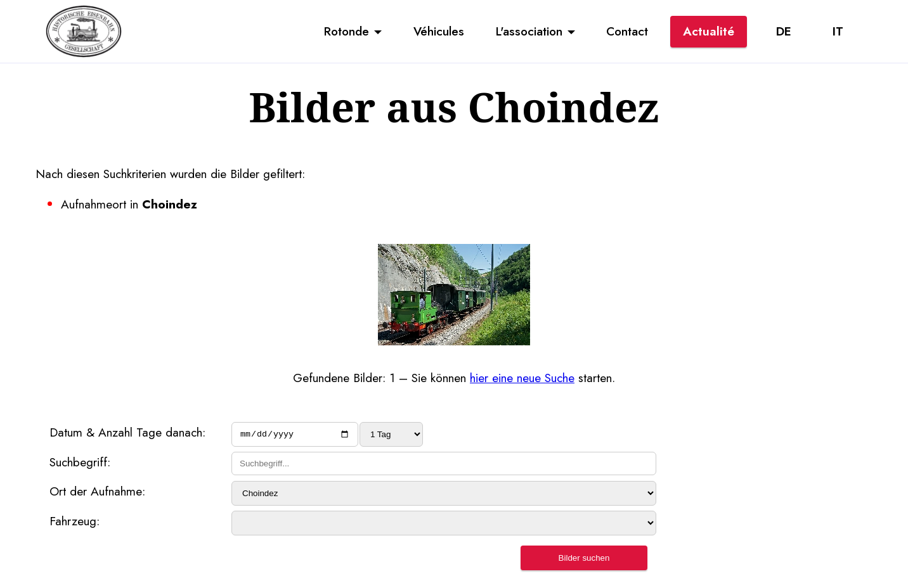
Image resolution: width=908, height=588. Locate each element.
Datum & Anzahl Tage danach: (127, 432)
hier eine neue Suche (522, 378)
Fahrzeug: (75, 523)
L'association (529, 31)
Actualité (709, 31)
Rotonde (347, 31)
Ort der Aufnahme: (97, 493)
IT (838, 31)
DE (784, 31)
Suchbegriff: (80, 464)
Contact (627, 31)
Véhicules (439, 31)
